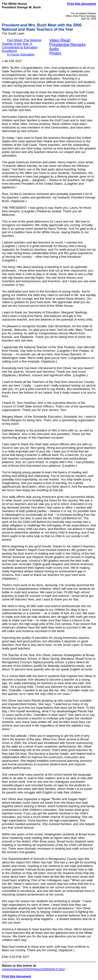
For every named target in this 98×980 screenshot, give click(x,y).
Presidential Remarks (67, 45)
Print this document (82, 4)
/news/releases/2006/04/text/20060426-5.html (33, 969)
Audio (54, 49)
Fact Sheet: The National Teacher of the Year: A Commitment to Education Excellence (22, 45)
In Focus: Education (21, 54)
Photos (55, 53)
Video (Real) (60, 40)
